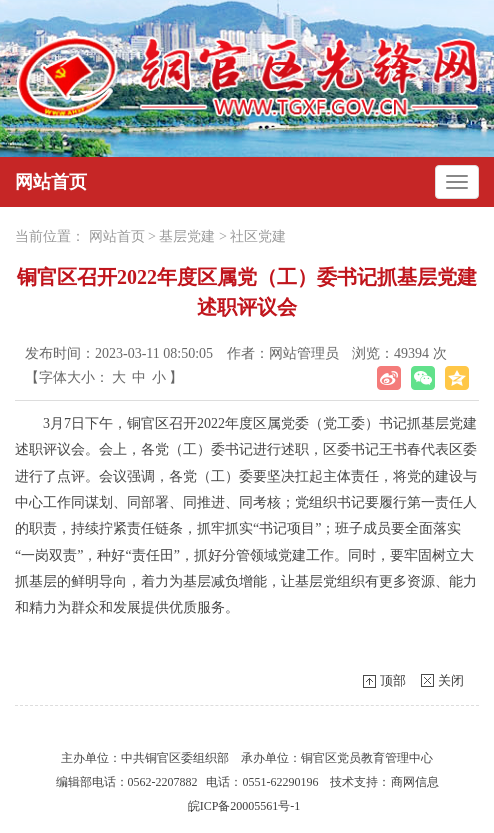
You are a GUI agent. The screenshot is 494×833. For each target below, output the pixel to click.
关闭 (451, 680)
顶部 (393, 680)
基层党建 (187, 236)
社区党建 (258, 236)
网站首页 (51, 182)
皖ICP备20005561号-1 (244, 806)
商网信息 (415, 782)
